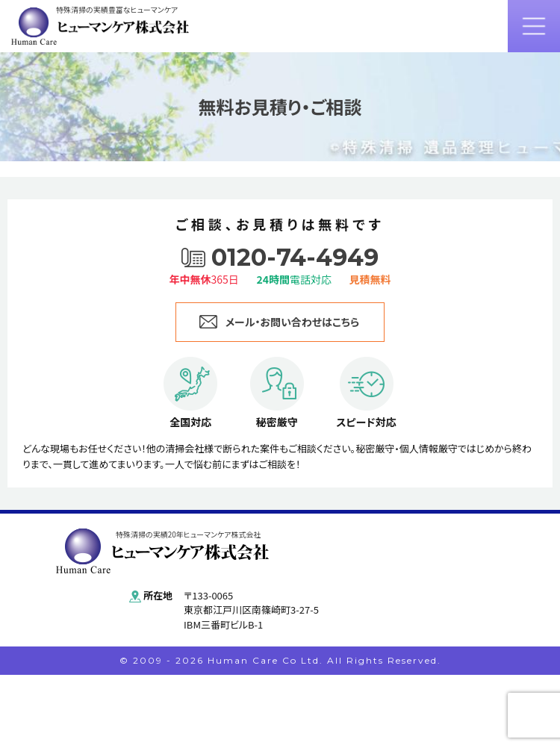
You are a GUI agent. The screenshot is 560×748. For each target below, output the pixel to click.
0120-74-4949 (295, 258)
